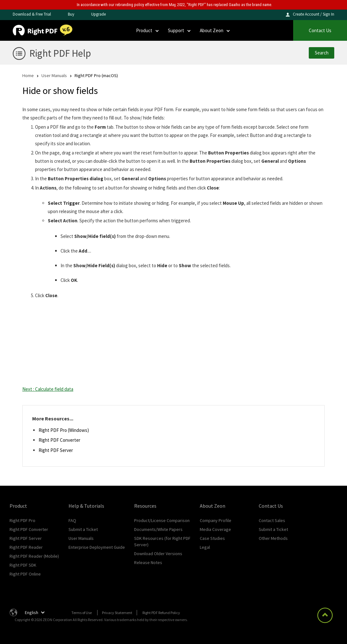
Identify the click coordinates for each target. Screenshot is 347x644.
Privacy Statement (117, 613)
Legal (205, 547)
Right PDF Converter (59, 440)
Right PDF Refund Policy (161, 613)
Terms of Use (82, 613)
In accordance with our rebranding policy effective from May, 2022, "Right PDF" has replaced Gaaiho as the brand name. (174, 5)
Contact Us (320, 30)
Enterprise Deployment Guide (97, 547)
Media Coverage (215, 529)
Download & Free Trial (32, 14)
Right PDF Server (56, 450)
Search (322, 53)
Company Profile (216, 520)
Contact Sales (272, 520)
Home (28, 75)
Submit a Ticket (83, 529)
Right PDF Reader (26, 547)
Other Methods (273, 538)
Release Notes (148, 562)
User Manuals (54, 75)
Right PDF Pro (22, 520)
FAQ (72, 520)
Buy (71, 14)
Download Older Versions (158, 554)
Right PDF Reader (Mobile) (34, 556)
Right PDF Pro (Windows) (64, 430)
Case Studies (212, 538)
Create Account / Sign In (314, 14)
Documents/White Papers (158, 529)
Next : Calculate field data (48, 389)
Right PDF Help (60, 53)
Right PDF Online (25, 574)
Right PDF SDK (23, 565)
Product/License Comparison (162, 520)
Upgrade (98, 14)
